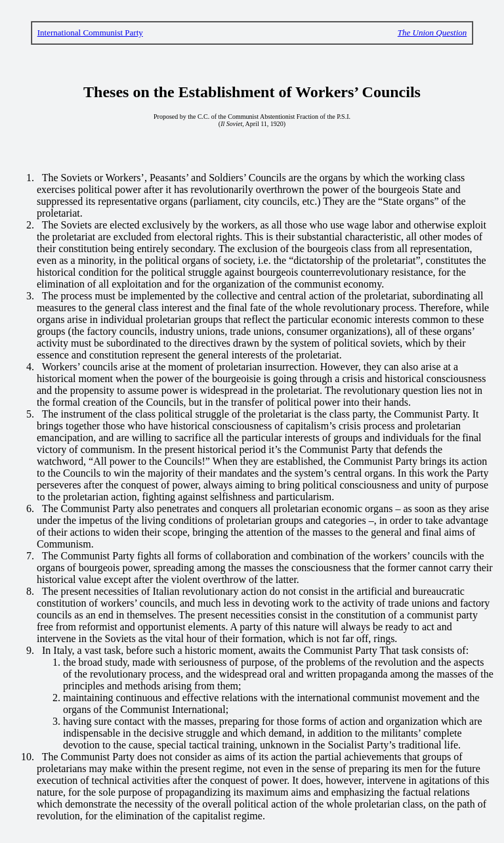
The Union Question (432, 32)
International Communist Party (90, 32)
